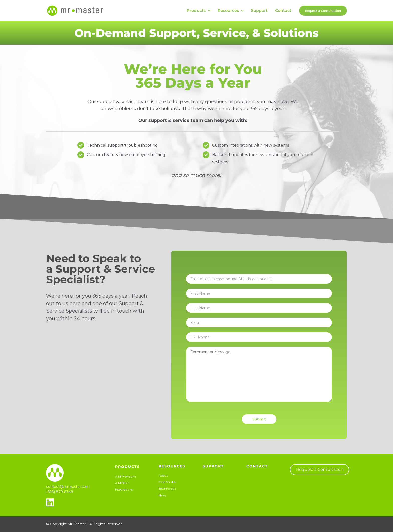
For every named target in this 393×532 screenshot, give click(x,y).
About (163, 475)
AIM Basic (122, 483)
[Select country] (191, 337)
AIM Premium (125, 476)
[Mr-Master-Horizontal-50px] (75, 6)
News (163, 495)
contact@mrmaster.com (68, 487)
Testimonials (168, 489)
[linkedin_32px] (50, 500)
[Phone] (259, 337)
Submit (259, 419)
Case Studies (168, 482)
